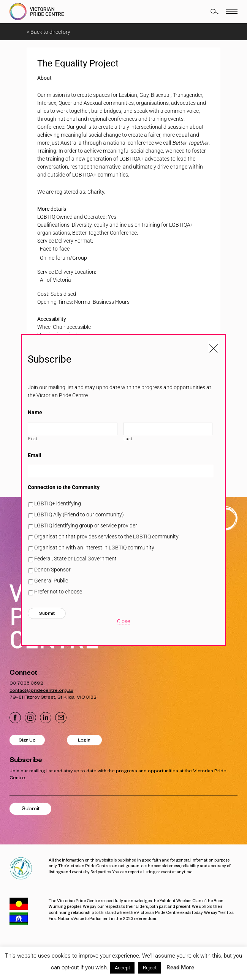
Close (123, 621)
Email (35, 455)
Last (128, 439)
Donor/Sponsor (52, 570)
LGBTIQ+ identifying (58, 503)
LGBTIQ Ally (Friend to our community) (79, 514)
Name (35, 412)
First (33, 439)
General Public (51, 581)
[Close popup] (214, 346)
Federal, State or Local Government (75, 559)
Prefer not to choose (58, 592)
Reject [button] (150, 968)
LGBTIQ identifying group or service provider (86, 526)
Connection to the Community (64, 487)
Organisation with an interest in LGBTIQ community (94, 548)
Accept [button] (122, 968)
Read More (180, 967)
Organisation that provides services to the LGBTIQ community (106, 537)
